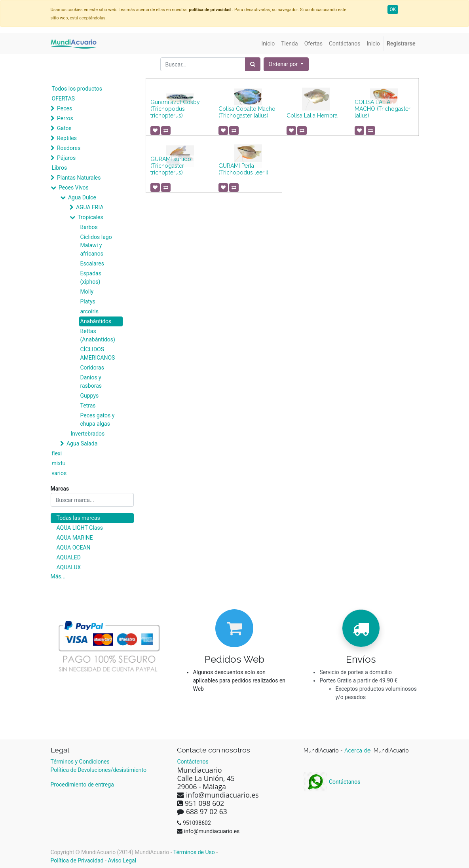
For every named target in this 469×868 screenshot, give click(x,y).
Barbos (89, 227)
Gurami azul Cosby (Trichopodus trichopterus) (175, 109)
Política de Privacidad (77, 860)
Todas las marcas (78, 518)
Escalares (92, 263)
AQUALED (69, 557)
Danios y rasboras (91, 382)
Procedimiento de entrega (82, 785)
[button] (286, 64)
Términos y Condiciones (80, 762)
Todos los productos (77, 89)
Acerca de (358, 750)
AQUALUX (69, 567)
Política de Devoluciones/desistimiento (99, 770)
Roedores (69, 148)
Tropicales (90, 217)
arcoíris (89, 311)
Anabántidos (96, 321)
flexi (57, 453)
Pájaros (66, 158)
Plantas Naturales (79, 178)
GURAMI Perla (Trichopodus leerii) (243, 169)
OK (393, 9)
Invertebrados (88, 434)
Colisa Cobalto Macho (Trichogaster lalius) (247, 112)
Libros (60, 168)
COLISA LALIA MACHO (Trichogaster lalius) (383, 109)
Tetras (88, 406)
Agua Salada (82, 443)
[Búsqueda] (253, 64)
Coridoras (92, 368)
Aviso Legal (122, 860)
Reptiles (67, 138)
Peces (65, 108)
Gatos (64, 128)
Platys (88, 301)
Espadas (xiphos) (91, 278)
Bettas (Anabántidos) (98, 335)
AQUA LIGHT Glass (80, 528)
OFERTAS (64, 99)
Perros (65, 118)
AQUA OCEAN (74, 548)
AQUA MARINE (75, 538)
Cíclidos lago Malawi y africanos (96, 245)
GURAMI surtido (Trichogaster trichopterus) (171, 166)
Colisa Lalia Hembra (312, 116)
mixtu (59, 463)
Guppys (90, 396)
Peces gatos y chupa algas (98, 420)
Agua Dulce (82, 197)
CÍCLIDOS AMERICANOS (98, 353)
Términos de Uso (194, 852)
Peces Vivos (74, 188)
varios (59, 473)
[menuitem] (268, 44)
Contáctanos (332, 782)
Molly (87, 292)
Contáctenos (193, 762)
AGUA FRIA (90, 207)
